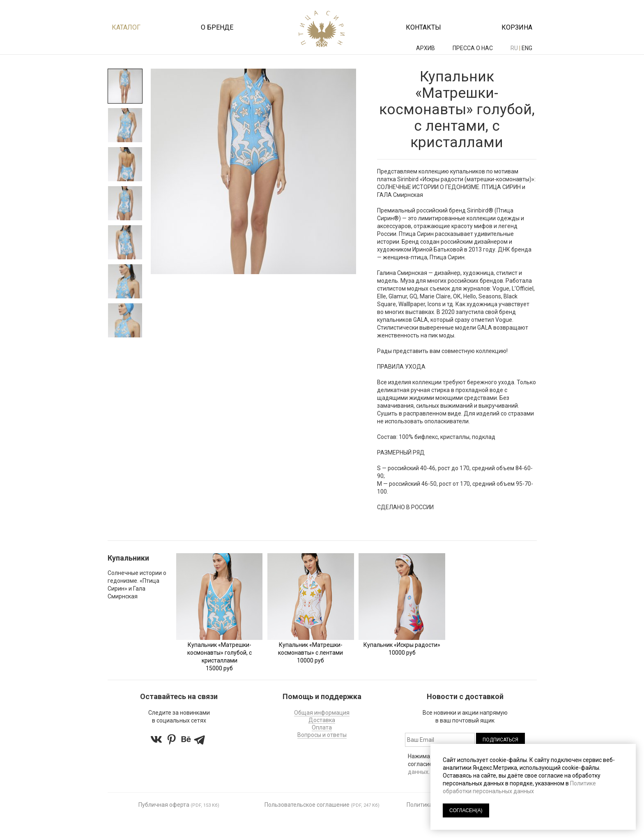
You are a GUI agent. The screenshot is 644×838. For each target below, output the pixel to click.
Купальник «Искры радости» (402, 645)
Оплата (322, 727)
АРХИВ (426, 48)
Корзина (517, 27)
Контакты (423, 27)
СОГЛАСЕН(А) (466, 810)
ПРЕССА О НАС (473, 48)
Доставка (322, 720)
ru (514, 48)
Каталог (126, 27)
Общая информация (322, 713)
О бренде (217, 27)
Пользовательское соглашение (307, 805)
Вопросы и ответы (322, 735)
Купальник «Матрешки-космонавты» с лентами (310, 649)
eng (527, 48)
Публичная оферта (164, 805)
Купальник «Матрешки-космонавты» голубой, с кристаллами (220, 653)
